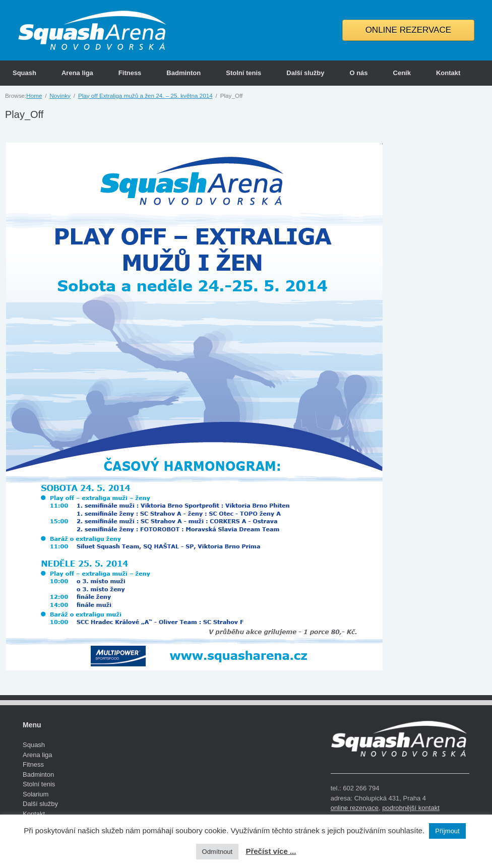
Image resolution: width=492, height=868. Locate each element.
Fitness (130, 73)
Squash (24, 73)
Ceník (402, 73)
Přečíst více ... (271, 851)
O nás (358, 73)
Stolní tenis (243, 73)
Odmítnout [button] (218, 852)
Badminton (183, 73)
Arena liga (77, 73)
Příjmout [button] (447, 831)
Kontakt (448, 73)
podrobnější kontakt (411, 808)
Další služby (305, 73)
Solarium (36, 794)
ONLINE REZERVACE (408, 30)
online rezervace (355, 808)
